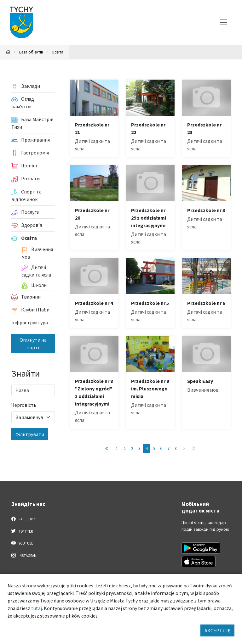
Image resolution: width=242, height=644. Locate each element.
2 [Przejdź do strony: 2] (132, 448)
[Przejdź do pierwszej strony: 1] (107, 448)
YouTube (22, 543)
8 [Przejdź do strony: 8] (176, 448)
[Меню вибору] (223, 22)
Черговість (24, 405)
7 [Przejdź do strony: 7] (168, 448)
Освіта (58, 52)
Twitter (22, 531)
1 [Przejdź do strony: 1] (125, 448)
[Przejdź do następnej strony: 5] (184, 448)
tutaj (37, 608)
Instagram (24, 555)
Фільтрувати (30, 434)
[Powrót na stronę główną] (8, 52)
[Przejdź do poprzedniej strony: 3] (117, 448)
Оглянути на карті (33, 344)
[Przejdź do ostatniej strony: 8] (193, 448)
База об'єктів (31, 52)
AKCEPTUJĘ (217, 630)
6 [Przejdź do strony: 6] (161, 448)
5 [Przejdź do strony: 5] (154, 448)
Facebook (23, 519)
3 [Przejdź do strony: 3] (139, 448)
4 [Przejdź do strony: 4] (147, 448)
